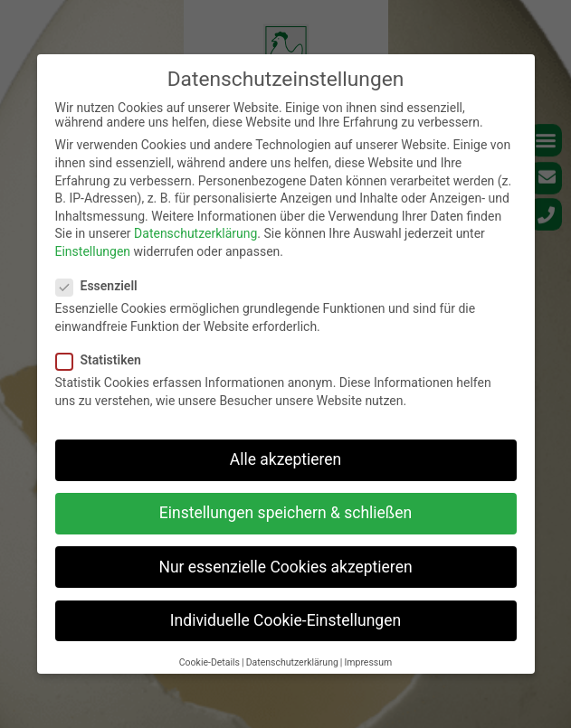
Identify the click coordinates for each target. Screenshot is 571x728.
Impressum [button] (368, 662)
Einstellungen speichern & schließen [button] (285, 513)
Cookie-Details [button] (209, 662)
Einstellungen (93, 251)
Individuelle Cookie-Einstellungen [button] (285, 620)
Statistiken (104, 360)
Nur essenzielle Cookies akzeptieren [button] (285, 567)
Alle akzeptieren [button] (286, 459)
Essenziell (102, 286)
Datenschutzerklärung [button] (292, 662)
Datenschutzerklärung (195, 233)
